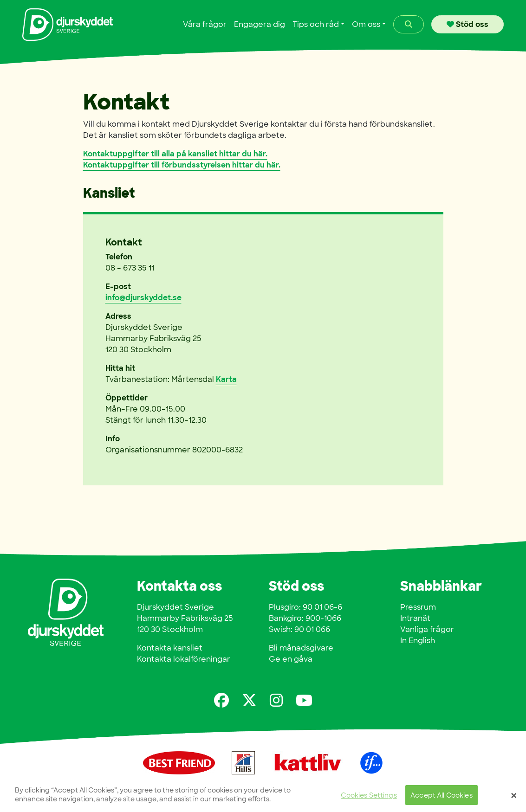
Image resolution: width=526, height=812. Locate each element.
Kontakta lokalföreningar (184, 659)
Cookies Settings (369, 797)
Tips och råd (316, 24)
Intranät (415, 618)
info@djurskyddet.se (143, 298)
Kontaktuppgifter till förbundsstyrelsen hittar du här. (182, 165)
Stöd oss (468, 24)
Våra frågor (205, 24)
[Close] (514, 797)
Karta (226, 379)
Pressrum (418, 607)
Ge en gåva (291, 659)
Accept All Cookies (442, 797)
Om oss (366, 24)
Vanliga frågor (427, 629)
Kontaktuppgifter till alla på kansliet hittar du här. (175, 154)
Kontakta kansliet (170, 648)
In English (418, 641)
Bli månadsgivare (301, 648)
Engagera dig (260, 24)
